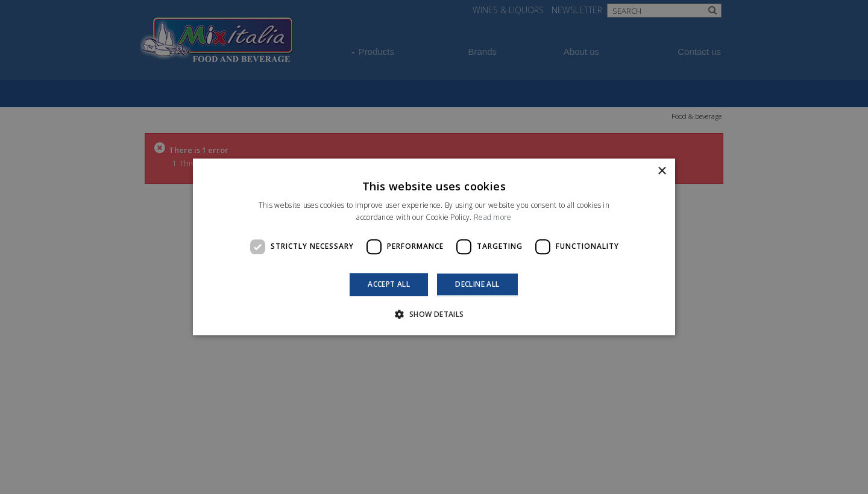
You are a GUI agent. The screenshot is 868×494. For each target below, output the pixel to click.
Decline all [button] (477, 284)
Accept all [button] (389, 284)
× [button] (662, 171)
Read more (493, 218)
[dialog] (434, 247)
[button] (434, 314)
